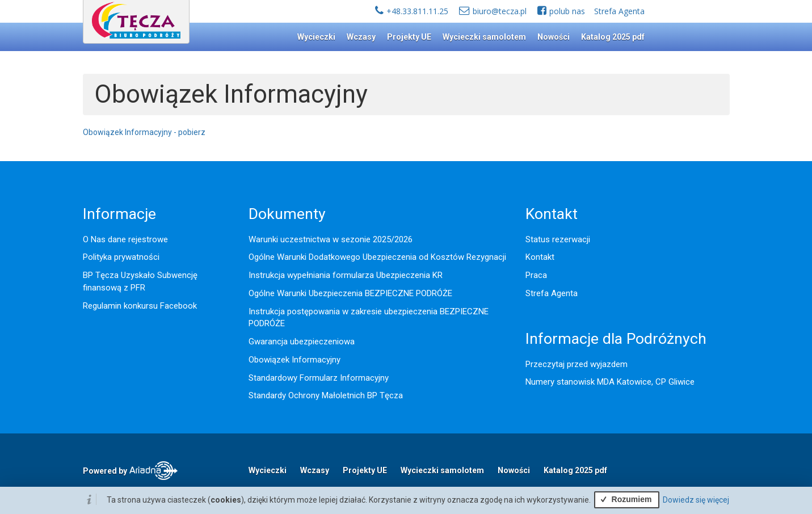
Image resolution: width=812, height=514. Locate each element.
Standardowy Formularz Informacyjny (319, 378)
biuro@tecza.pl (500, 11)
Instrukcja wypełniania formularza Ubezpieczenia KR (346, 275)
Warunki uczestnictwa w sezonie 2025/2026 (331, 239)
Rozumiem (625, 499)
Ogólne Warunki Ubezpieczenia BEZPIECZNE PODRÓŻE (350, 293)
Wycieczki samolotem (484, 37)
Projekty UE (409, 37)
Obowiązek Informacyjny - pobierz (144, 132)
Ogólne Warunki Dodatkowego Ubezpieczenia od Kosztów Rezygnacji (377, 257)
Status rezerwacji (558, 239)
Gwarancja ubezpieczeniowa (302, 342)
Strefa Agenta (619, 11)
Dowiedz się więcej (696, 500)
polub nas (567, 11)
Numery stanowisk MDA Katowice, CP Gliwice (610, 382)
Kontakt (540, 257)
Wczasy (361, 37)
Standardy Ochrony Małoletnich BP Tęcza (326, 395)
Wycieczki (316, 37)
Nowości (554, 37)
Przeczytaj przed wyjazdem (577, 364)
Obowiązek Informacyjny (294, 360)
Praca (536, 275)
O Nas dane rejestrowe (125, 239)
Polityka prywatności (121, 257)
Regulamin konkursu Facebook (140, 306)
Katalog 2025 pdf (613, 37)
